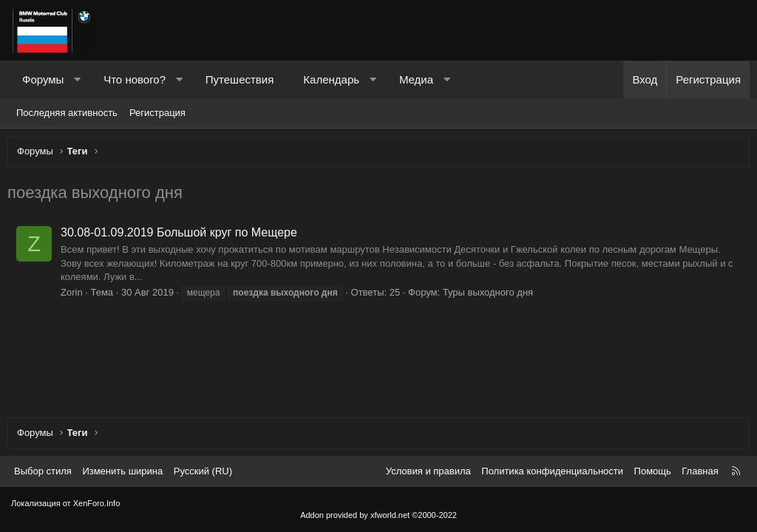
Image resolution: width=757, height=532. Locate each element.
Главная (700, 471)
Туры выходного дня (492, 296)
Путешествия (240, 79)
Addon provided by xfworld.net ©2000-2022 (378, 515)
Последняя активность (67, 113)
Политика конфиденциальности (552, 471)
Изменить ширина (122, 471)
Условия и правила (428, 471)
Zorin (75, 296)
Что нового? (135, 79)
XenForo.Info (97, 503)
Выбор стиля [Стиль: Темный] (43, 471)
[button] (77, 79)
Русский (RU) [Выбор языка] (203, 471)
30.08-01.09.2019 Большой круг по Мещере (183, 236)
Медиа (416, 79)
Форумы (43, 79)
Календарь (331, 79)
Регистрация (157, 113)
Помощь (653, 471)
